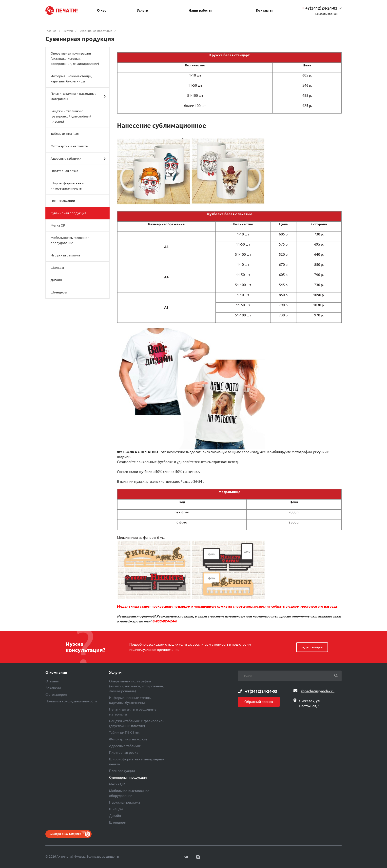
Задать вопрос (312, 647)
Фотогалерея (56, 694)
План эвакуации (63, 201)
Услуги (115, 673)
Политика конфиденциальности (71, 701)
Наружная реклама (65, 255)
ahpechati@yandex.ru (318, 691)
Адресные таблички (78, 159)
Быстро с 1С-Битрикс (65, 834)
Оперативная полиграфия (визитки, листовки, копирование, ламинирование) (75, 58)
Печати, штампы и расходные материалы (78, 96)
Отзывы (52, 681)
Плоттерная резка (64, 171)
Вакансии (53, 688)
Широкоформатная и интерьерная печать (67, 186)
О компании (56, 673)
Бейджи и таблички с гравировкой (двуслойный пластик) (71, 116)
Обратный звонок (259, 702)
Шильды (57, 268)
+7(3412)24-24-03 (321, 8)
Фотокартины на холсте (69, 146)
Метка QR (58, 225)
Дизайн (56, 280)
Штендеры (59, 292)
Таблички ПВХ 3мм (65, 134)
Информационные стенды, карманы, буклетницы (71, 79)
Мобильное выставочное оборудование (70, 240)
